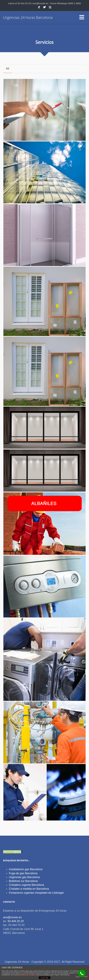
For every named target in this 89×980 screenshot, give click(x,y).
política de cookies (28, 975)
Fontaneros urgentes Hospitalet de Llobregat (36, 893)
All (7, 68)
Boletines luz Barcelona (23, 881)
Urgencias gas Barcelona (24, 877)
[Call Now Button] (82, 974)
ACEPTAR (44, 978)
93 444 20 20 (16, 921)
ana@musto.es (12, 917)
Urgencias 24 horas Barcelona (28, 17)
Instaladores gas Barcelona (26, 869)
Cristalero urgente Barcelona (26, 885)
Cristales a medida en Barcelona (29, 889)
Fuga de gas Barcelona (23, 873)
